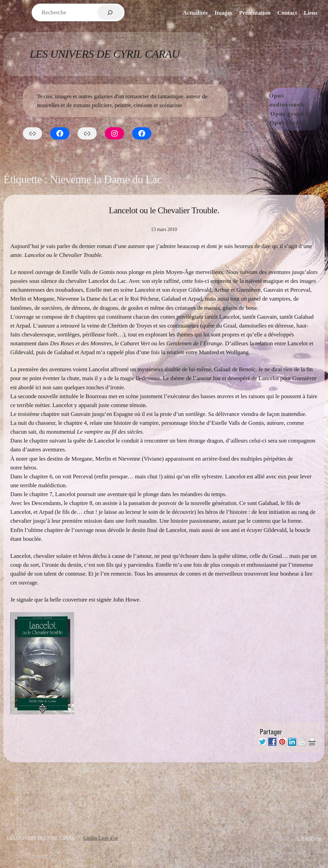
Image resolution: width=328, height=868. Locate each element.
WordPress (311, 838)
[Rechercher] (110, 12)
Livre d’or (108, 838)
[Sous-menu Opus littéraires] (319, 122)
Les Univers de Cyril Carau (105, 54)
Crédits (90, 838)
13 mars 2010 (164, 229)
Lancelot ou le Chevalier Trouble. (164, 210)
